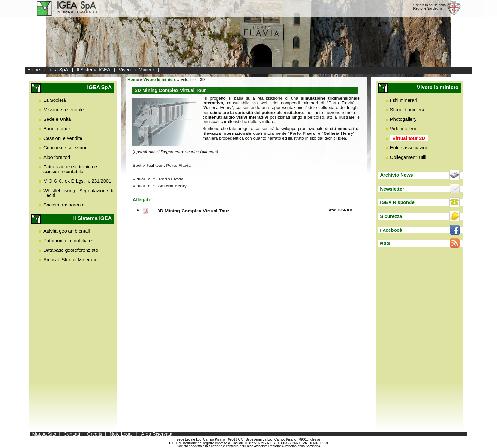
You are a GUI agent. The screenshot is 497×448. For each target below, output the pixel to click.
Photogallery (403, 119)
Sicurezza (391, 216)
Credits (95, 434)
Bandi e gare (57, 129)
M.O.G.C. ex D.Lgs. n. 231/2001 (77, 181)
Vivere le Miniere (136, 70)
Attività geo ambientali (67, 231)
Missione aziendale (64, 110)
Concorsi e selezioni (65, 148)
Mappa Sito (44, 434)
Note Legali (122, 434)
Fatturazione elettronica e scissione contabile (70, 169)
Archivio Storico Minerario (71, 260)
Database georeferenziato (71, 250)
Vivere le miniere (160, 79)
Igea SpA (58, 70)
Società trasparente (64, 205)
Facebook (391, 230)
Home (34, 70)
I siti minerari (404, 100)
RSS (385, 243)
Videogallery (403, 129)
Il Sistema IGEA (94, 70)
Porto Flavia (171, 179)
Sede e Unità (57, 119)
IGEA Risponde (397, 202)
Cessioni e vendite (63, 138)
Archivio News (396, 175)
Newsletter (392, 189)
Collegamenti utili (408, 157)
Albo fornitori (57, 157)
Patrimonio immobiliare (68, 240)
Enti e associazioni (410, 148)
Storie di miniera (407, 110)
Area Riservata (157, 434)
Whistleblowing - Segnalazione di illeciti (78, 193)
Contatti (72, 434)
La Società (55, 100)
